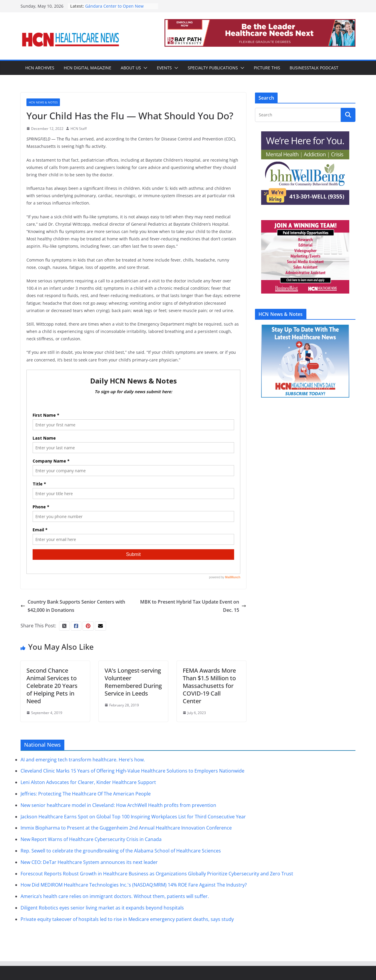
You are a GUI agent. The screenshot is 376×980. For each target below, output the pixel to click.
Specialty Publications (213, 68)
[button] (144, 68)
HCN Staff (79, 129)
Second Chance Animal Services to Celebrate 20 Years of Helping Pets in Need (52, 686)
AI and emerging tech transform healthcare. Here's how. (83, 760)
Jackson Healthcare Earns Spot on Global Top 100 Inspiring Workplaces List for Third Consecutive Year (133, 817)
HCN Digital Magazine (88, 68)
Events (164, 68)
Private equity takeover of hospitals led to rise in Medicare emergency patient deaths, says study (127, 919)
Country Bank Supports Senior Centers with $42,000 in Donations (73, 606)
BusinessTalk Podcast (314, 68)
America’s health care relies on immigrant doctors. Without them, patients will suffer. (115, 896)
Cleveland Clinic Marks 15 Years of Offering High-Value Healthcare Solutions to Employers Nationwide (132, 771)
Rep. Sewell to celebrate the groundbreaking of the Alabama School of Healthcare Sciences (121, 851)
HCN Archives (40, 68)
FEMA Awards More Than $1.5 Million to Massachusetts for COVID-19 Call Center (209, 686)
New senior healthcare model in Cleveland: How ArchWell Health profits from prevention (118, 805)
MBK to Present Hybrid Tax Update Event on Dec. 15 (193, 606)
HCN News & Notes (43, 102)
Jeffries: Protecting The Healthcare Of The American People (86, 794)
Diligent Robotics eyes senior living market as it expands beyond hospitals (102, 908)
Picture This (267, 68)
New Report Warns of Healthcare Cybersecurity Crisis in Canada (91, 839)
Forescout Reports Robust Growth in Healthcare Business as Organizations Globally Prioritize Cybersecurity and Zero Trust (157, 874)
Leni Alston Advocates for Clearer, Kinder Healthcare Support (88, 782)
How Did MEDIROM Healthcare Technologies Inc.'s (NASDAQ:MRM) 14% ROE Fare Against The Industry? (134, 885)
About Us (131, 68)
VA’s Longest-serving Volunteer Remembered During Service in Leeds (133, 682)
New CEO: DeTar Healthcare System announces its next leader (89, 862)
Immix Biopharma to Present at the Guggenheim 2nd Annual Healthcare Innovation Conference (126, 828)
